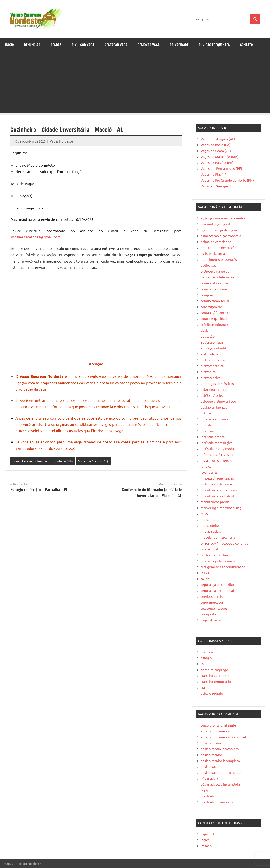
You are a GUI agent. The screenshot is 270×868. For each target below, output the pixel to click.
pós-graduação (211, 778)
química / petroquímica (218, 561)
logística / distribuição (217, 484)
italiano (206, 846)
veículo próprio (212, 693)
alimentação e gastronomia (33, 461)
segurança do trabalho (217, 584)
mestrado (208, 796)
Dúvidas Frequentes (214, 45)
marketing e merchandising (221, 508)
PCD (204, 664)
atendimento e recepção (219, 259)
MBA (204, 513)
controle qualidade (215, 318)
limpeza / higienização (217, 478)
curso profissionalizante (218, 725)
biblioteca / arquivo (215, 271)
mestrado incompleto (217, 802)
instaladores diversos (216, 460)
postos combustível (215, 555)
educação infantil (213, 348)
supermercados (212, 602)
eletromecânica (212, 366)
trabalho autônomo (215, 675)
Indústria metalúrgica (216, 443)
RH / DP (207, 573)
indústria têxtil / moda (217, 448)
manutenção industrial (217, 496)
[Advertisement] (135, 83)
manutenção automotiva (219, 490)
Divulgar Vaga (83, 45)
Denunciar (32, 45)
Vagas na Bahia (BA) (216, 145)
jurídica (206, 466)
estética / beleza (213, 395)
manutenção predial (215, 502)
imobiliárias (209, 425)
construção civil (212, 307)
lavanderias (209, 472)
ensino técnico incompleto (220, 761)
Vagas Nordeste (61, 141)
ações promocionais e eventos (223, 218)
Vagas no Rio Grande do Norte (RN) (227, 180)
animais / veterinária (216, 242)
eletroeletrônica (213, 360)
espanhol (207, 834)
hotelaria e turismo (215, 419)
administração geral (215, 224)
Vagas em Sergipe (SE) (218, 186)
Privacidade (179, 45)
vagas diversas (211, 620)
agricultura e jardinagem (219, 230)
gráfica (206, 413)
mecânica (208, 519)
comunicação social (215, 301)
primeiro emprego (214, 670)
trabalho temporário (216, 681)
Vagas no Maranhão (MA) (219, 156)
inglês (205, 840)
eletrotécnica (210, 378)
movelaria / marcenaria (218, 537)
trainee (206, 687)
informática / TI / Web (217, 454)
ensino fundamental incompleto (224, 737)
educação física (212, 342)
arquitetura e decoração (218, 247)
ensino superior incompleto (221, 772)
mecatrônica (210, 525)
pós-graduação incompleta (220, 784)
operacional (209, 549)
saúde (205, 579)
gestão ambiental (214, 407)
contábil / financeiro (215, 312)
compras (207, 295)
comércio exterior (214, 289)
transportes (209, 614)
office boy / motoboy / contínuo (224, 543)
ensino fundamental (216, 731)
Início (9, 45)
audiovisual (209, 265)
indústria (207, 431)
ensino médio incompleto (220, 749)
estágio (206, 658)
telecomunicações (214, 608)
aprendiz (207, 652)
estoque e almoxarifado (218, 401)
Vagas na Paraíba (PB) (217, 162)
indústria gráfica (213, 437)
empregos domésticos (217, 383)
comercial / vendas (215, 283)
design (206, 330)
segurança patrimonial (217, 590)
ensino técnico (211, 755)
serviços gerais (212, 596)
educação (208, 336)
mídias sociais (211, 531)
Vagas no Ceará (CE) (216, 151)
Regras (56, 45)
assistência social (213, 253)
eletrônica (208, 372)
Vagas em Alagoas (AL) (99, 461)
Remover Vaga (149, 45)
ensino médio (67, 461)
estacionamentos (213, 389)
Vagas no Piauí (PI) (215, 174)
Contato (246, 45)
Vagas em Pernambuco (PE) (221, 168)
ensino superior (212, 766)
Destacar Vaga (116, 45)
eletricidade (209, 354)
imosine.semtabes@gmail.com (35, 237)
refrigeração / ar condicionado (223, 567)
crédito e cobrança (214, 324)
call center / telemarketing (220, 277)
